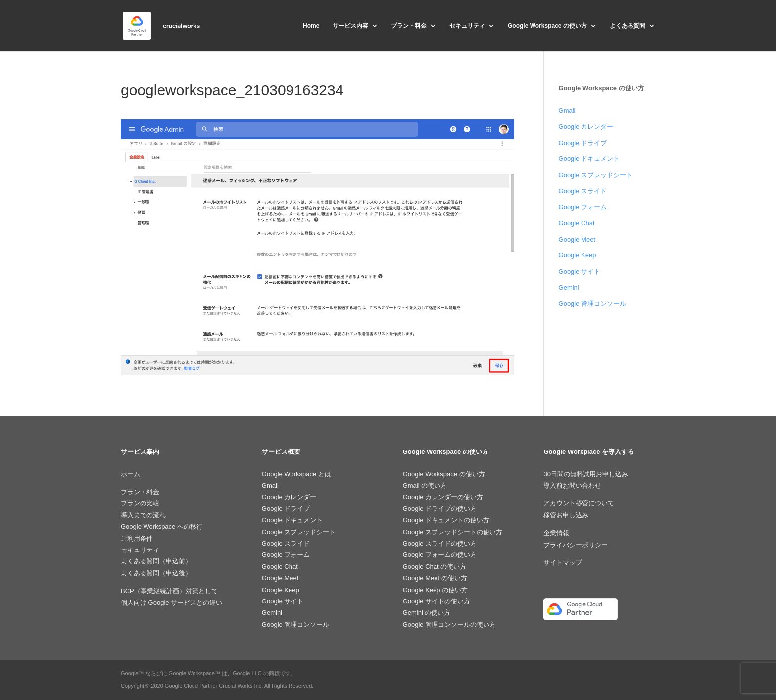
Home (311, 26)
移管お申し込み (566, 515)
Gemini (569, 287)
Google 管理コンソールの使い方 (450, 625)
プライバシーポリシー (576, 545)
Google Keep (578, 255)
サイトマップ (563, 563)
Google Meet (577, 239)
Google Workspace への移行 (162, 526)
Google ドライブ (583, 143)
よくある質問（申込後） (156, 573)
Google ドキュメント (589, 159)
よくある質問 (628, 26)
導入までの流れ (143, 515)
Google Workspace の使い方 (547, 26)
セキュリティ (467, 26)
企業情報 (556, 533)
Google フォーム (583, 207)
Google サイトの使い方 (437, 601)
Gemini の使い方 (427, 613)
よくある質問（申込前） (156, 561)
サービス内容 (350, 26)
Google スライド (583, 191)
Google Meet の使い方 (435, 578)
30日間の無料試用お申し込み (585, 474)
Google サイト (580, 272)
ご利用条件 (137, 538)
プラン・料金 (409, 26)
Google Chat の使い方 (435, 567)
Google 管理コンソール (593, 304)
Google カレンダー (586, 126)
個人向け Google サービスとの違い (171, 603)
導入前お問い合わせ (572, 485)
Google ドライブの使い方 (440, 509)
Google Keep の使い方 (436, 590)
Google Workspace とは (296, 474)
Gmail (567, 111)
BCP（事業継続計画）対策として (169, 591)
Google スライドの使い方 (440, 543)
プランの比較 (140, 503)
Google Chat (577, 223)
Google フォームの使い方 (440, 555)
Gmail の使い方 (425, 485)
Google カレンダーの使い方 (443, 497)
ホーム (130, 474)
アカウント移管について (579, 503)
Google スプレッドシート (596, 175)
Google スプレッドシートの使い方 (453, 532)
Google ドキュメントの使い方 (446, 520)
